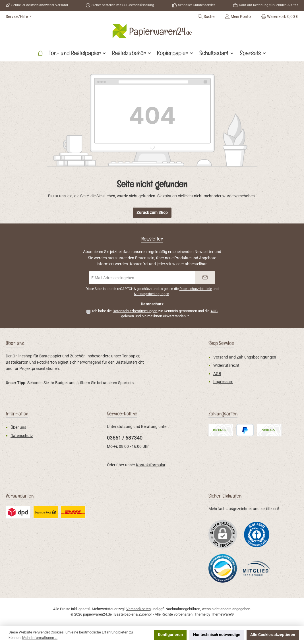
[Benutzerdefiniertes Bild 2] (223, 568)
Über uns (18, 427)
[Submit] (205, 278)
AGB (214, 311)
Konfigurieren (170, 635)
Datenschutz (22, 436)
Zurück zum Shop (152, 213)
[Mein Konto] (238, 16)
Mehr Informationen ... (40, 638)
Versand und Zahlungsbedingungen (245, 357)
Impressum (223, 382)
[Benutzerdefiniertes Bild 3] (257, 569)
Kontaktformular (151, 465)
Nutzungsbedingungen (152, 294)
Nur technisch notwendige (217, 635)
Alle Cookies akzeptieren (273, 635)
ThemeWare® (222, 614)
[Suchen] (206, 16)
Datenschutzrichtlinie (196, 289)
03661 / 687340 (125, 438)
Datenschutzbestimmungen (135, 311)
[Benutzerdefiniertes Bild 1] (257, 534)
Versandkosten (138, 609)
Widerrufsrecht (226, 366)
